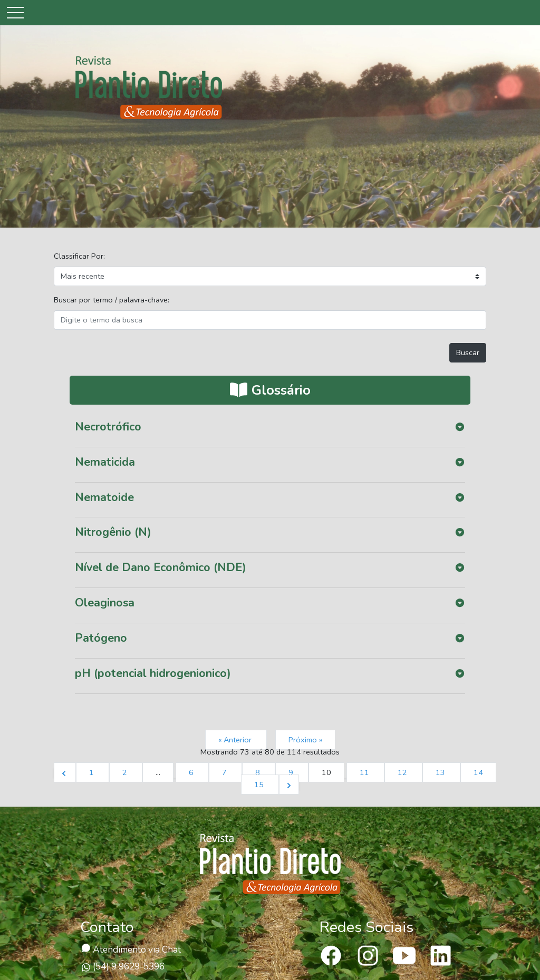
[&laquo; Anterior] (65, 772)
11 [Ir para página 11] (365, 772)
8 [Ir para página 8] (259, 772)
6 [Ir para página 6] (192, 772)
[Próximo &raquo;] (289, 785)
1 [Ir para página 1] (93, 772)
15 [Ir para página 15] (260, 785)
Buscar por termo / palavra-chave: (112, 300)
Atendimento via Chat (131, 950)
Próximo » (305, 740)
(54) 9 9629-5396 (123, 967)
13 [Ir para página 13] (441, 772)
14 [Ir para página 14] (478, 772)
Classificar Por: (79, 256)
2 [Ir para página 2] (126, 772)
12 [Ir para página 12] (403, 772)
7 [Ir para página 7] (225, 772)
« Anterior (236, 740)
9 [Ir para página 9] (292, 772)
